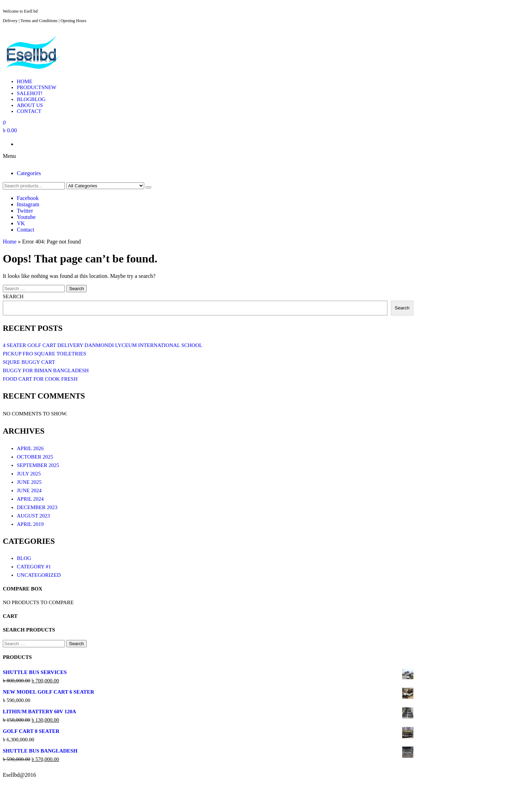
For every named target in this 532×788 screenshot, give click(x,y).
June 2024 (29, 490)
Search (13, 296)
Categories (29, 173)
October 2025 (35, 457)
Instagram (28, 204)
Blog (31, 99)
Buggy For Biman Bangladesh (46, 370)
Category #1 (34, 567)
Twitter (25, 211)
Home (25, 81)
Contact (29, 111)
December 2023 (37, 507)
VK (21, 223)
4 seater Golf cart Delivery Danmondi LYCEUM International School (103, 345)
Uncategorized (39, 575)
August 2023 (33, 516)
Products (37, 87)
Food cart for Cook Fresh (40, 379)
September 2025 (38, 465)
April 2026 (30, 448)
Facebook (28, 198)
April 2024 (30, 499)
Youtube (26, 217)
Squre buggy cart (29, 362)
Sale (30, 93)
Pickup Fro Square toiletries (45, 354)
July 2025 (29, 474)
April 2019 (30, 524)
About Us (30, 105)
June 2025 (29, 482)
